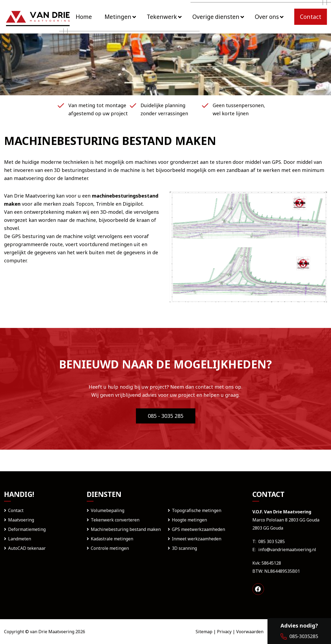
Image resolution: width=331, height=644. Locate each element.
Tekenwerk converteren (115, 520)
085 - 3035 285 (166, 416)
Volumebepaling (108, 510)
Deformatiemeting (27, 529)
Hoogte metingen (189, 520)
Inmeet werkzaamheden (197, 539)
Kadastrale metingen (112, 539)
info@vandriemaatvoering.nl (287, 550)
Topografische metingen (197, 510)
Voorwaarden (250, 632)
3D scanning (184, 548)
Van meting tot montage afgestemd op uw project (98, 109)
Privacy (224, 632)
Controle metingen (110, 548)
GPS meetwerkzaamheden (198, 529)
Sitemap (204, 632)
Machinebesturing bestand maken (126, 529)
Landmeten (20, 539)
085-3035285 (299, 636)
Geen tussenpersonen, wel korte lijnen (239, 109)
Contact (16, 510)
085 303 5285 (272, 541)
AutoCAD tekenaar (27, 548)
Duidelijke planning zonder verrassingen (164, 109)
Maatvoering (21, 520)
